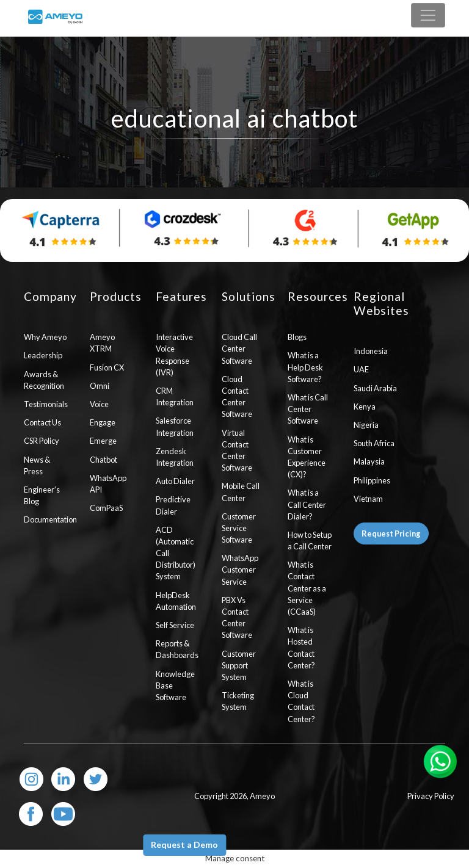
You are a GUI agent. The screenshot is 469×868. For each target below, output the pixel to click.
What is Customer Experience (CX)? (307, 457)
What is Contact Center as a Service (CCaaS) (307, 588)
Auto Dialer (175, 481)
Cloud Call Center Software (239, 349)
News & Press (37, 465)
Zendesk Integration (175, 457)
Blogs (297, 337)
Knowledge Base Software (175, 685)
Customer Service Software (239, 528)
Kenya (365, 407)
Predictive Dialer (173, 505)
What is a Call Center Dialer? (307, 504)
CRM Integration (175, 396)
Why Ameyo (45, 337)
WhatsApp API (108, 484)
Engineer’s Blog (42, 495)
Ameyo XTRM (102, 343)
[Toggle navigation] (428, 15)
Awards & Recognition (44, 380)
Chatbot (104, 460)
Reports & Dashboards (177, 649)
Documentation (48, 519)
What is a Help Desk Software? (305, 367)
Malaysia (369, 461)
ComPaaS (106, 508)
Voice (99, 404)
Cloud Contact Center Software (237, 397)
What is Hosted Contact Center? (301, 648)
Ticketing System (238, 701)
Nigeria (366, 425)
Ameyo (262, 796)
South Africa (374, 443)
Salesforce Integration (175, 426)
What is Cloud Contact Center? (301, 701)
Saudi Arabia (375, 388)
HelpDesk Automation (176, 601)
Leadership (43, 355)
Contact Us (42, 422)
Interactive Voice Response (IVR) (174, 355)
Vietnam (368, 499)
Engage (103, 422)
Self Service (175, 625)
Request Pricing (391, 533)
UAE (361, 369)
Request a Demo (184, 844)
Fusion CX (107, 367)
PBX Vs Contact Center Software (237, 618)
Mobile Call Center (241, 492)
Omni (100, 386)
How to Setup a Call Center (310, 541)
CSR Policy (42, 441)
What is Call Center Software (308, 409)
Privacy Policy (431, 796)
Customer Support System (239, 665)
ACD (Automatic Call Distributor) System (176, 553)
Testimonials (46, 404)
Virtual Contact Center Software (237, 450)
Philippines (372, 480)
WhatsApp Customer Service (240, 570)
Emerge (103, 441)
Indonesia (371, 351)
